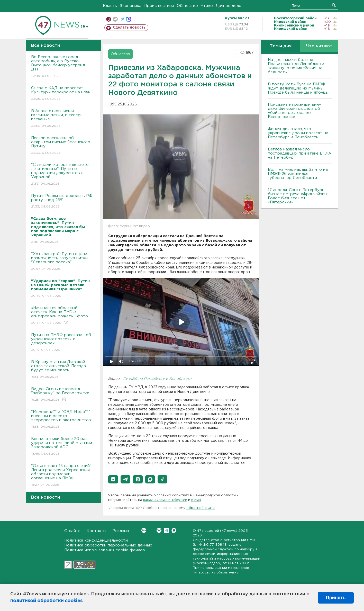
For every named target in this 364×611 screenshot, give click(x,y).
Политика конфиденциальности (96, 540)
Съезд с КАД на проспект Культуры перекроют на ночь (62, 94)
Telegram (166, 530)
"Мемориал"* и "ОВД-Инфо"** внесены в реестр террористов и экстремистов (62, 420)
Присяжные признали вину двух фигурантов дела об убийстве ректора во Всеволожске (294, 111)
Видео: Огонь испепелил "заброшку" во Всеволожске (62, 395)
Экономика (131, 6)
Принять (336, 598)
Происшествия (159, 6)
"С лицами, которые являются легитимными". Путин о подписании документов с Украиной (62, 174)
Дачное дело (229, 6)
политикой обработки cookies (46, 601)
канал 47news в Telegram (165, 500)
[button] (113, 479)
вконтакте (115, 19)
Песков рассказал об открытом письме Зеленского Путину (62, 146)
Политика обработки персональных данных (108, 545)
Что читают (319, 46)
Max (174, 530)
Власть (110, 6)
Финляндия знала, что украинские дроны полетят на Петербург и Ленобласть (298, 133)
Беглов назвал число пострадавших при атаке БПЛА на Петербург (300, 153)
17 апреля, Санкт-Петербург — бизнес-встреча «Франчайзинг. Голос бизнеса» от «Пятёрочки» (299, 196)
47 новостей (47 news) (217, 531)
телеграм (122, 19)
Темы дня (281, 46)
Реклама (121, 531)
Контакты (96, 531)
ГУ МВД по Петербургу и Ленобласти (158, 379)
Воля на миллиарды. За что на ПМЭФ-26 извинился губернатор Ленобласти (298, 174)
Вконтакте (144, 530)
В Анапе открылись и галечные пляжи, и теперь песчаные (62, 119)
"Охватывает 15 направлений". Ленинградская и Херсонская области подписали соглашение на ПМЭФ (62, 476)
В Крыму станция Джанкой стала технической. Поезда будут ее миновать (62, 370)
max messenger (129, 19)
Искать (334, 5)
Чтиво (207, 6)
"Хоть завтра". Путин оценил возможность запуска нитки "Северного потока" (62, 262)
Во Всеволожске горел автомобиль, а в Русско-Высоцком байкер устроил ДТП (62, 67)
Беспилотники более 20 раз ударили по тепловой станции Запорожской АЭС (62, 447)
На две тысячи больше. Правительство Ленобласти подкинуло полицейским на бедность (296, 66)
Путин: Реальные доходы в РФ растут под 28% (62, 201)
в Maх (196, 500)
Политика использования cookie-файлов (105, 550)
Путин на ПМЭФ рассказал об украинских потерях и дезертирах (62, 343)
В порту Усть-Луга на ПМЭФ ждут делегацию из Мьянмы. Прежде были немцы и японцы (298, 88)
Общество (187, 6)
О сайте (72, 531)
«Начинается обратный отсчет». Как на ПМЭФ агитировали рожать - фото (62, 316)
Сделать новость (129, 28)
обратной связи (201, 508)
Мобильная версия (109, 19)
